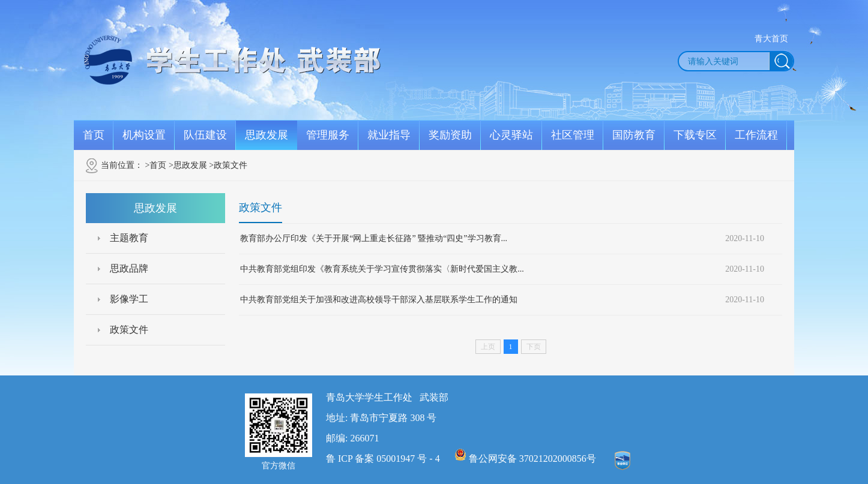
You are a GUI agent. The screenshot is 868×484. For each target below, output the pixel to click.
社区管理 (573, 135)
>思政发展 (188, 165)
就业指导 (389, 135)
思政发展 (267, 135)
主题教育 (129, 238)
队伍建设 (205, 135)
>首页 (156, 165)
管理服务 (328, 135)
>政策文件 (228, 165)
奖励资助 (450, 135)
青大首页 (771, 39)
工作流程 (756, 135)
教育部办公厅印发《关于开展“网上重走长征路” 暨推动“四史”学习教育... (374, 238)
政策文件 (129, 330)
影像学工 (129, 299)
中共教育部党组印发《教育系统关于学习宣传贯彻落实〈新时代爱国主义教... (382, 269)
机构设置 (144, 135)
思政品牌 (129, 268)
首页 (94, 135)
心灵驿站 (511, 135)
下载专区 (695, 135)
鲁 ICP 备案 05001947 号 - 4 (383, 459)
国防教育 (634, 135)
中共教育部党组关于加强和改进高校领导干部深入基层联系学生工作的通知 (379, 300)
